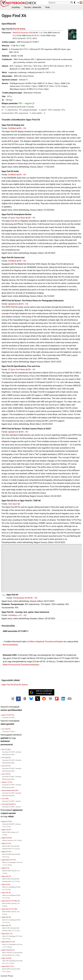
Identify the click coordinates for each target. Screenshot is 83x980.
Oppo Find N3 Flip (8, 715)
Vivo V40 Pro (6, 758)
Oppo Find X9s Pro (8, 950)
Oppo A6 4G (6, 884)
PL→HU (23, 615)
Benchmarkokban (10, 645)
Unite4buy (12, 615)
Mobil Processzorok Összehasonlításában (21, 665)
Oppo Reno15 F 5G (8, 942)
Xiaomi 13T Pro (7, 782)
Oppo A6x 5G (6, 925)
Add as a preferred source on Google (41, 692)
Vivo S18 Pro (6, 774)
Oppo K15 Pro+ (7, 821)
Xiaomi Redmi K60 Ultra (10, 790)
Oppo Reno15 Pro (8, 966)
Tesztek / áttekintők (33, 7)
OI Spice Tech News (17, 218)
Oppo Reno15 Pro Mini (9, 909)
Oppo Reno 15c (7, 934)
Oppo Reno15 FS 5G (9, 860)
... (80, 7)
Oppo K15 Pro (7, 852)
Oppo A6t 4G (6, 893)
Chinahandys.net (20, 598)
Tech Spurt (13, 504)
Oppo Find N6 (6, 958)
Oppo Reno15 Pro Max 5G (11, 901)
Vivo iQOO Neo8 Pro (9, 804)
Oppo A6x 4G (6, 917)
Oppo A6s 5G (6, 876)
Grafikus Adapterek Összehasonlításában (46, 642)
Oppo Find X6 (7, 685)
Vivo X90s (5, 799)
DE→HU (34, 598)
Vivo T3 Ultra (6, 749)
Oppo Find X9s (7, 838)
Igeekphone (13, 304)
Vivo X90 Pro (6, 729)
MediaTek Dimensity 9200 (23, 33)
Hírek (47, 7)
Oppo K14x (6, 868)
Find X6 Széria (19, 29)
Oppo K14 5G (6, 843)
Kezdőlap (16, 7)
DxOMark (12, 128)
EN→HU (22, 128)
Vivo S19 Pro (6, 766)
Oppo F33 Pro (6, 830)
